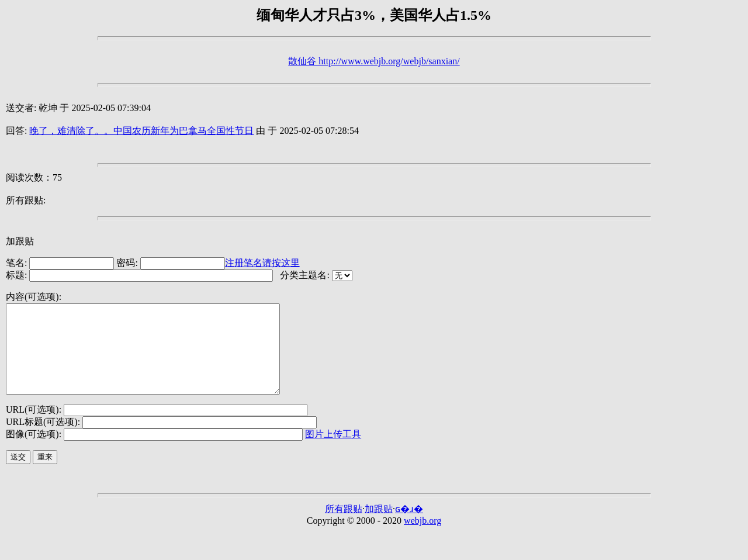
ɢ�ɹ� (409, 526)
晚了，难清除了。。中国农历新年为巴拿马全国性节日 (141, 131)
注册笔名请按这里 (262, 263)
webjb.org (423, 538)
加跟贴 (20, 241)
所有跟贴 (344, 526)
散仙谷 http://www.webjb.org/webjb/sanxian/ (374, 61)
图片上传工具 (333, 452)
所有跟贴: (26, 200)
